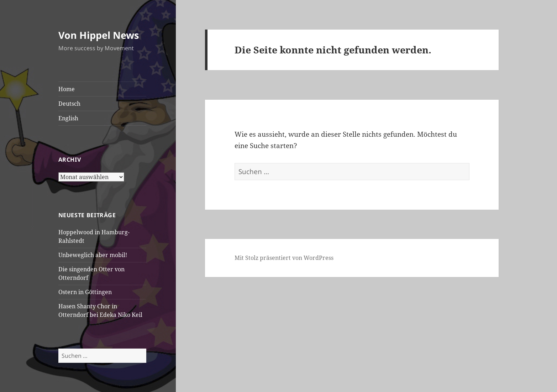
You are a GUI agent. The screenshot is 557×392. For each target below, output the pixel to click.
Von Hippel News (99, 35)
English (68, 118)
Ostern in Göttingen (85, 292)
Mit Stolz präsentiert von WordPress (284, 258)
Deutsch (69, 104)
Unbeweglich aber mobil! (93, 255)
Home (67, 89)
